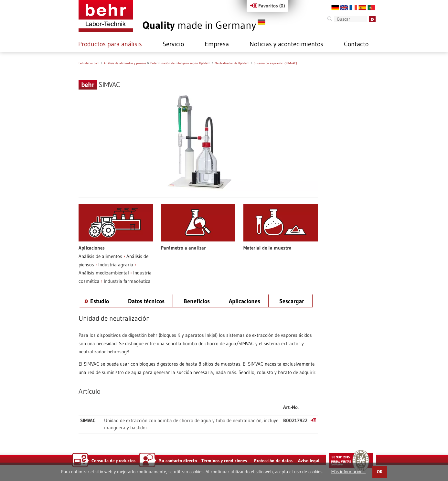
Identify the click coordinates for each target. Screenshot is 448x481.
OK (380, 472)
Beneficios (197, 301)
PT (371, 8)
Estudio (100, 301)
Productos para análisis (110, 44)
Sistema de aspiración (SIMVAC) (275, 63)
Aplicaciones (245, 301)
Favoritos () (267, 6)
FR (353, 8)
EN (344, 8)
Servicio (173, 44)
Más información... (348, 472)
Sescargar (292, 301)
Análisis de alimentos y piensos (125, 63)
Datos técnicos (146, 301)
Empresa (217, 44)
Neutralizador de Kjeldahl (232, 63)
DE (335, 8)
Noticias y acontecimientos (286, 44)
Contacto (356, 44)
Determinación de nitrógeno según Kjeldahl (180, 63)
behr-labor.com (89, 63)
